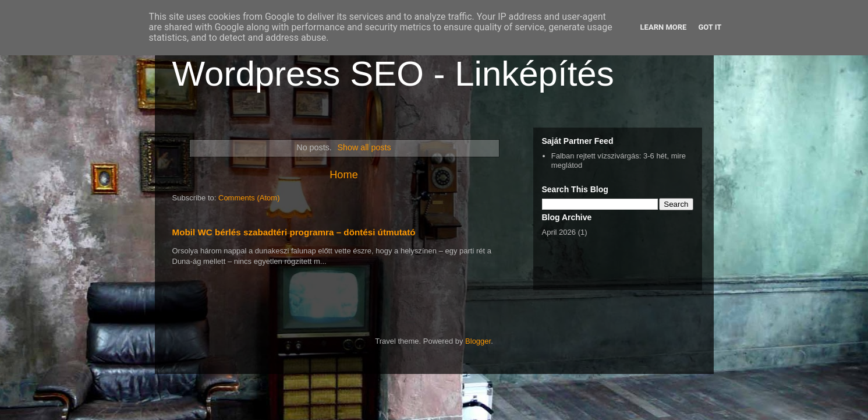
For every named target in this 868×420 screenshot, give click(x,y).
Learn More (664, 27)
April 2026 (559, 232)
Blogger (478, 341)
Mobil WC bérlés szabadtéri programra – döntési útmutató (294, 232)
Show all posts (364, 147)
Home (344, 175)
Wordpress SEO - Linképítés (393, 74)
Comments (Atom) (249, 198)
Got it (710, 27)
